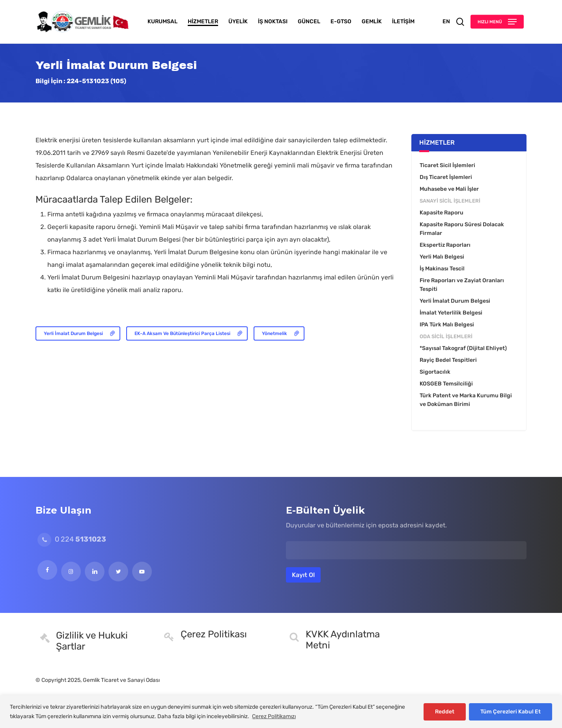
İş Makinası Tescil (442, 269)
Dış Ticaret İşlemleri (446, 177)
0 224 (72, 539)
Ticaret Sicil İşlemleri (447, 165)
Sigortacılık (435, 372)
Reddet (445, 712)
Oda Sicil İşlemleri (446, 336)
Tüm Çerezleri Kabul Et (511, 712)
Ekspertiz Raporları (445, 245)
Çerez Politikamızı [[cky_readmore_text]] (274, 716)
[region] (281, 712)
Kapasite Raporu (442, 213)
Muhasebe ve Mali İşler (449, 189)
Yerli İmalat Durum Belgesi (455, 301)
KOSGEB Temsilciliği (446, 384)
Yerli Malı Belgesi (442, 257)
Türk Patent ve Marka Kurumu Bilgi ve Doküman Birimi (466, 400)
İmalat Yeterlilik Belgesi (451, 313)
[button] (497, 22)
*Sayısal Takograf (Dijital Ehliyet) (463, 348)
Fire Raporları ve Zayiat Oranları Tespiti (462, 285)
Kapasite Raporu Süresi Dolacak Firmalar (462, 229)
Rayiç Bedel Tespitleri (448, 360)
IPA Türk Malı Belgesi (447, 325)
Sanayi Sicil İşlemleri (450, 201)
